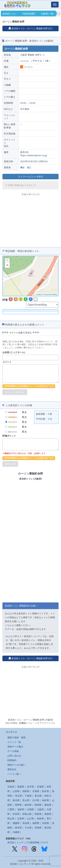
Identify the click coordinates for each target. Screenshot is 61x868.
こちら (8, 625)
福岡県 (36, 823)
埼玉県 (18, 796)
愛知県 (48, 805)
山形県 (16, 791)
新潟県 (16, 800)
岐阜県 (28, 805)
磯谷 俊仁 (26, 167)
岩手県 (30, 787)
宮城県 (40, 787)
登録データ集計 (15, 747)
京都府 (30, 809)
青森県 (21, 787)
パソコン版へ (14, 774)
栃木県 (46, 791)
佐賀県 (46, 823)
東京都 (38, 796)
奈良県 (16, 814)
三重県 (11, 809)
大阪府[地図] (29, 14)
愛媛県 (16, 823)
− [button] (7, 265)
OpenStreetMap (51, 294)
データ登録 (13, 751)
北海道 (11, 787)
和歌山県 (27, 814)
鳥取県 (38, 814)
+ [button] (7, 261)
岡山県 (11, 818)
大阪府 (40, 809)
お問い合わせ (14, 756)
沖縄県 (16, 832)
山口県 (30, 818)
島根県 (48, 814)
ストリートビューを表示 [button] (31, 176)
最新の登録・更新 (16, 737)
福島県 (26, 791)
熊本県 (18, 828)
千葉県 (28, 796)
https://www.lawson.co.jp (34, 155)
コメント (7, 362)
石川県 (36, 800)
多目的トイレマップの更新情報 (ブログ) (28, 842)
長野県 (18, 805)
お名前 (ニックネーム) (14, 352)
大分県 (28, 828)
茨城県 (36, 791)
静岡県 (38, 805)
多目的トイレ (9, 14)
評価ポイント (9, 436)
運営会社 (12, 769)
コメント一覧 (14, 742)
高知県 (26, 823)
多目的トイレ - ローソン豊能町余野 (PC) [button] (30, 28)
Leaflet (39, 294)
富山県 (26, 800)
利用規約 (12, 760)
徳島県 (40, 818)
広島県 (21, 818)
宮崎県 (38, 828)
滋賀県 (21, 809)
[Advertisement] (31, 220)
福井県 (46, 800)
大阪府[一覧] (47, 14)
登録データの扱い (16, 765)
